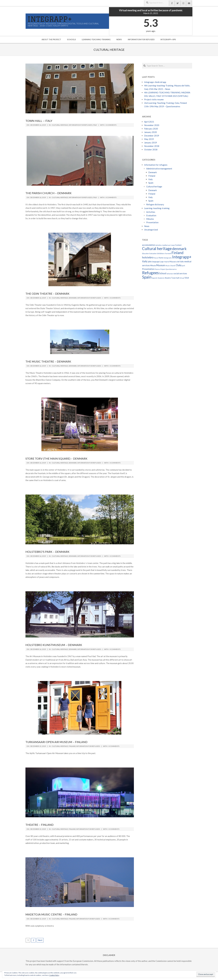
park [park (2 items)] (183, 266)
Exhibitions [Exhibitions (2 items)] (161, 253)
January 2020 (151, 132)
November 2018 (152, 146)
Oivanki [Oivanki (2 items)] (173, 266)
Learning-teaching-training (157, 208)
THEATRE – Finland (39, 825)
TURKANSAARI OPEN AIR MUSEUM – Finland (56, 742)
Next (40, 940)
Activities (151, 212)
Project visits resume (154, 99)
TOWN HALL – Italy (39, 121)
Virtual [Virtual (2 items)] (182, 278)
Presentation (152, 222)
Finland (72, 746)
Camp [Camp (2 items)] (173, 245)
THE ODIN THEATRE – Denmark (47, 294)
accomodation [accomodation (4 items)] (149, 245)
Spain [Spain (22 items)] (147, 277)
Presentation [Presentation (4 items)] (148, 269)
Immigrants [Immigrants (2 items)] (168, 258)
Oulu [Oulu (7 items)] (179, 265)
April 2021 (149, 122)
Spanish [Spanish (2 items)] (155, 278)
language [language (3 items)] (156, 262)
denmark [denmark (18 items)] (179, 249)
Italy (95, 125)
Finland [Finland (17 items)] (177, 253)
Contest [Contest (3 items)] (178, 245)
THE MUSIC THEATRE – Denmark (48, 361)
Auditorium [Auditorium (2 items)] (166, 245)
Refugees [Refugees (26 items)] (150, 273)
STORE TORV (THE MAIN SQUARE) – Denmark (56, 459)
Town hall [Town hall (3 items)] (175, 278)
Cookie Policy (54, 975)
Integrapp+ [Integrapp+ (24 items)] (182, 257)
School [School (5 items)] (163, 273)
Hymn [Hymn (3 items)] (161, 258)
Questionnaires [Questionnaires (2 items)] (171, 269)
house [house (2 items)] (156, 258)
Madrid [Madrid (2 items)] (167, 262)
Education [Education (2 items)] (145, 253)
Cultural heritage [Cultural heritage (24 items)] (157, 249)
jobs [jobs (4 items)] (150, 261)
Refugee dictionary (155, 204)
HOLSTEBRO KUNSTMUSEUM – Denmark (54, 645)
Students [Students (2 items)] (161, 278)
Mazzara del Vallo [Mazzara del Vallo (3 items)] (177, 262)
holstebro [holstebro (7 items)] (148, 257)
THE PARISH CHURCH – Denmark (49, 193)
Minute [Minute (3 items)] (153, 265)
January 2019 (151, 143)
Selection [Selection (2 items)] (170, 274)
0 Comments (111, 125)
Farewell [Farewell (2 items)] (168, 253)
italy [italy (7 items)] (145, 261)
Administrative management (159, 169)
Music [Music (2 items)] (168, 266)
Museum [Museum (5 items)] (161, 265)
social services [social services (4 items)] (180, 273)
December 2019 (152, 136)
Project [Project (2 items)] (163, 269)
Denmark (73, 298)
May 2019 (149, 139)
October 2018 (151, 149)
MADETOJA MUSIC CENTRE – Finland (51, 914)
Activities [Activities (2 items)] (159, 245)
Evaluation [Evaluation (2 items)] (153, 253)
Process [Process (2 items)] (157, 269)
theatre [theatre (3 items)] (168, 278)
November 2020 (152, 125)
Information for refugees (80, 125)
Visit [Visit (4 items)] (187, 278)
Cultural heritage (60, 125)
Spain (151, 183)
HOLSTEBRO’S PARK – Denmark (47, 552)
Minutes (150, 219)
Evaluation (151, 215)
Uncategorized (151, 230)
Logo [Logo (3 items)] (162, 262)
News (147, 226)
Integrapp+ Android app (155, 82)
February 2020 (151, 129)
